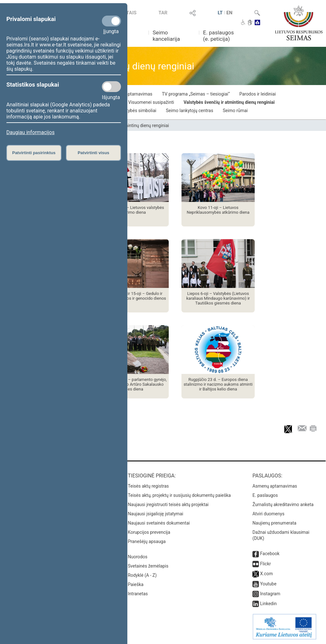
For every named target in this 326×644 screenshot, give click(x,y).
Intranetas (138, 594)
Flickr (266, 564)
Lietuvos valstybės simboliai (128, 111)
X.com (266, 574)
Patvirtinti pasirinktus (34, 153)
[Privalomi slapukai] (111, 21)
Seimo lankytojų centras (190, 111)
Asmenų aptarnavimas (275, 486)
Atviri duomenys (268, 514)
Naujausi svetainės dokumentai (159, 523)
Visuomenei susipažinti (151, 102)
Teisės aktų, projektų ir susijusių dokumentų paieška (179, 495)
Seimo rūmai (235, 111)
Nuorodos (138, 557)
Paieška (136, 584)
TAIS (131, 13)
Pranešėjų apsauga (147, 541)
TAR (163, 13)
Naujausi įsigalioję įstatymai (156, 514)
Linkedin (268, 604)
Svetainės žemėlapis (148, 566)
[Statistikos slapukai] (111, 87)
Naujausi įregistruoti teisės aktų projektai (168, 504)
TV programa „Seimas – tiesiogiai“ (196, 94)
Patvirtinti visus (93, 153)
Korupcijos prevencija (149, 532)
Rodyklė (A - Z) (142, 575)
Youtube (268, 584)
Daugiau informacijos (30, 132)
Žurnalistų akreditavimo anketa (283, 504)
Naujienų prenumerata (274, 523)
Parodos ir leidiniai (258, 94)
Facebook (270, 554)
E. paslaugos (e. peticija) (219, 36)
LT (220, 13)
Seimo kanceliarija (166, 36)
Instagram (270, 594)
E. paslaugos (265, 495)
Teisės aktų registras (149, 486)
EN (229, 13)
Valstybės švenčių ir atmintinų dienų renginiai (229, 102)
